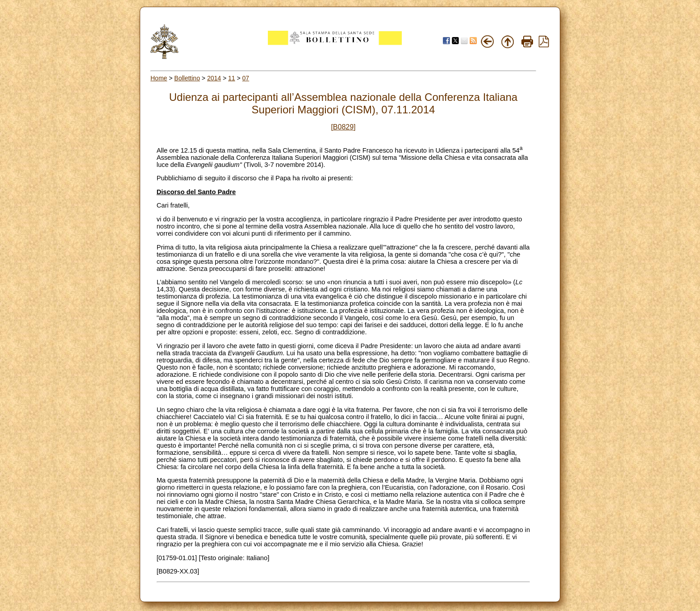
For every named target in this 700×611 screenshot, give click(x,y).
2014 (214, 78)
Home (159, 78)
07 (246, 78)
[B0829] (343, 127)
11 (232, 78)
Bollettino (187, 78)
